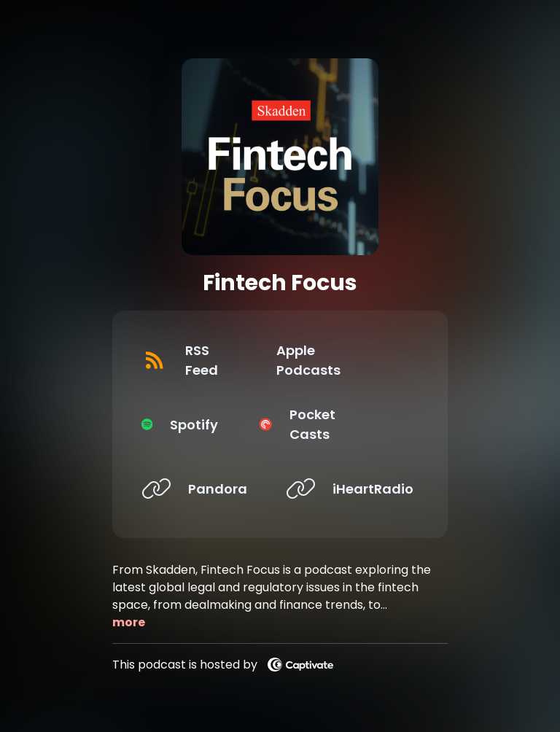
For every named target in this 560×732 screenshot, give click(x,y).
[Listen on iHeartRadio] (346, 488)
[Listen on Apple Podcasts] (346, 360)
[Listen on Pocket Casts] (346, 424)
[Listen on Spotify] (202, 424)
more (129, 622)
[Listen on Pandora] (202, 488)
